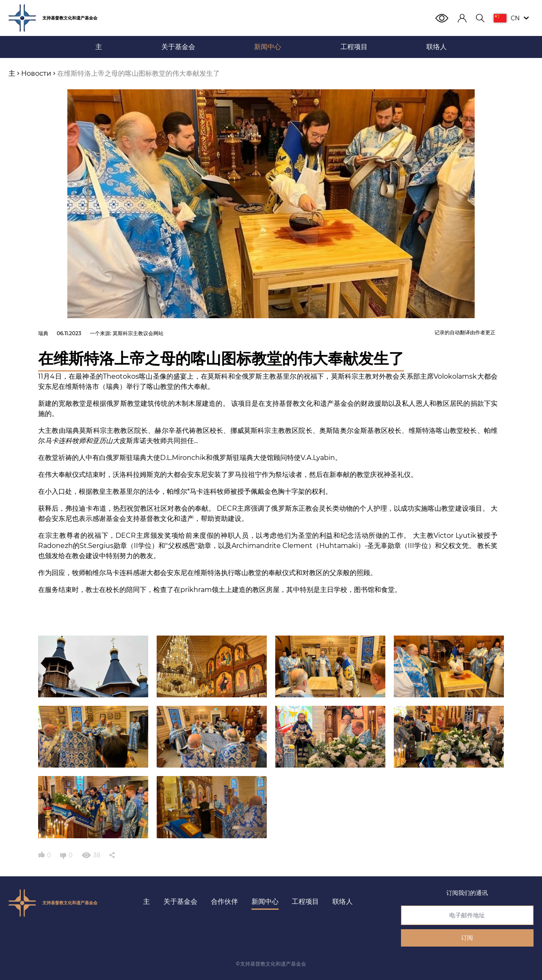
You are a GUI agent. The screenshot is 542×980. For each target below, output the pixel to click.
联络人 (343, 902)
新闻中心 (265, 902)
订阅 (467, 938)
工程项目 (305, 902)
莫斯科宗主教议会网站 (138, 333)
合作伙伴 (224, 902)
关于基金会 (180, 902)
